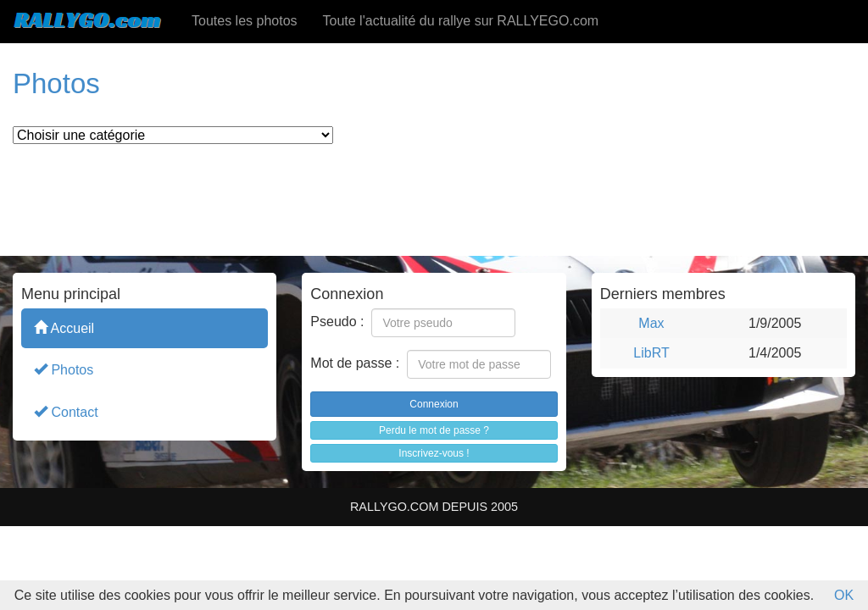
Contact (66, 411)
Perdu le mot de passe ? (434, 430)
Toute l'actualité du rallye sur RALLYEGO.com (461, 21)
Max (651, 323)
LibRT (651, 353)
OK (844, 595)
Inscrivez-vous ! (434, 453)
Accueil (64, 327)
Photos (64, 369)
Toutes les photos (245, 21)
